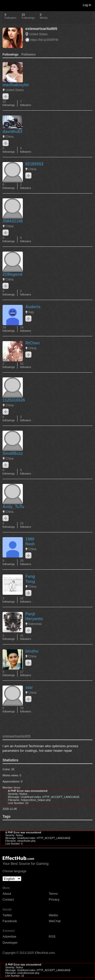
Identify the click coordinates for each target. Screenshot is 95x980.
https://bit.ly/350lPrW (44, 40)
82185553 (34, 164)
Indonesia (35, 624)
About (7, 894)
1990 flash (30, 541)
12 (25, 600)
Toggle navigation (6, 5)
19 (9, 329)
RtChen (33, 343)
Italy (31, 312)
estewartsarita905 (41, 29)
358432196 (13, 221)
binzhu (32, 651)
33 (25, 525)
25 (25, 562)
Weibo (54, 915)
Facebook (10, 921)
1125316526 (14, 400)
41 (25, 637)
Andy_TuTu (13, 507)
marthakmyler (16, 85)
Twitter (7, 915)
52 (25, 365)
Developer (10, 943)
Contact (8, 899)
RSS (52, 937)
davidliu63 (12, 132)
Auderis (33, 307)
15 (9, 103)
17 (25, 673)
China (9, 137)
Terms (53, 894)
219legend (12, 274)
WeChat (55, 921)
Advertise (9, 937)
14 (25, 329)
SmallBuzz (13, 453)
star (29, 687)
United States (39, 34)
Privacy (54, 899)
